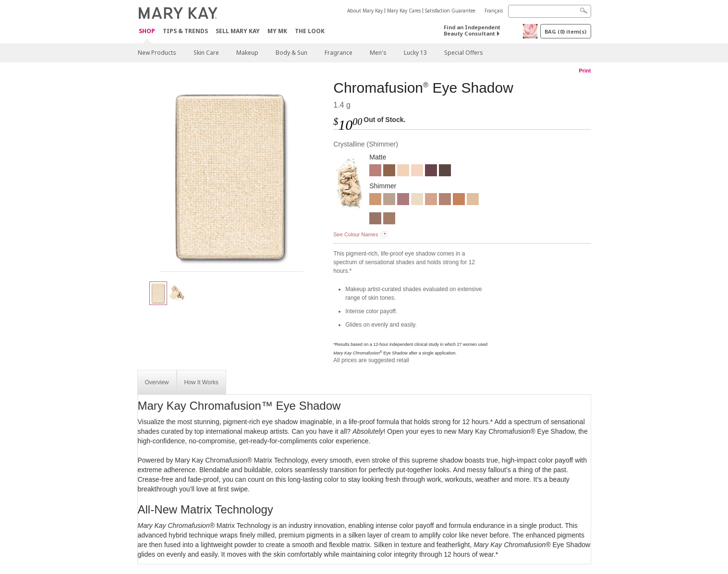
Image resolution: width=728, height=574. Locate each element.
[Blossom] (417, 171)
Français (494, 11)
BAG (565, 31)
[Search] (550, 11)
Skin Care (206, 53)
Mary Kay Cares (404, 11)
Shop (147, 31)
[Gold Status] (375, 200)
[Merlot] (431, 171)
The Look (310, 31)
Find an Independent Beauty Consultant (472, 30)
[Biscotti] (403, 171)
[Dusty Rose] (375, 171)
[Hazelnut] (389, 220)
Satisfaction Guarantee (450, 11)
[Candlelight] (431, 200)
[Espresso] (445, 171)
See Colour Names (356, 234)
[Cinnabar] (389, 171)
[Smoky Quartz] (389, 200)
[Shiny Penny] (459, 200)
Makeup (247, 53)
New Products (157, 53)
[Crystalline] (232, 176)
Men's (378, 53)
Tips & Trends (185, 31)
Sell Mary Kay (238, 31)
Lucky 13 (415, 53)
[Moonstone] (473, 200)
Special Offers (464, 53)
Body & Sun (291, 53)
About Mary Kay (365, 11)
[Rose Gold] (445, 200)
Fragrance (339, 53)
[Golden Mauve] (375, 220)
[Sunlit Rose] (403, 200)
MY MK (277, 31)
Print (585, 71)
